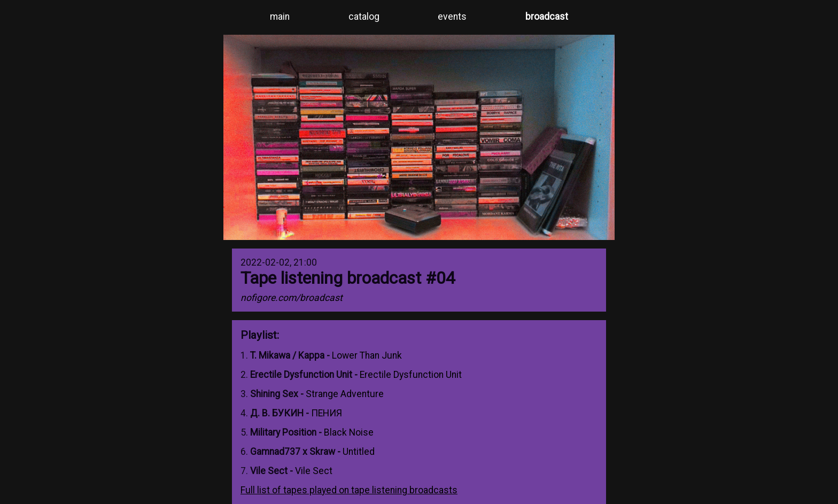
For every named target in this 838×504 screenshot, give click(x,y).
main (280, 17)
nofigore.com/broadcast (292, 298)
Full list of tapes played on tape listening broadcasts (349, 490)
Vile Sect (314, 471)
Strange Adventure (345, 394)
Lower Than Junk (367, 355)
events (452, 17)
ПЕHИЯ (327, 413)
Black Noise (349, 432)
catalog (364, 17)
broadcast (547, 17)
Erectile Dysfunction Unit (411, 375)
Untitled (359, 452)
